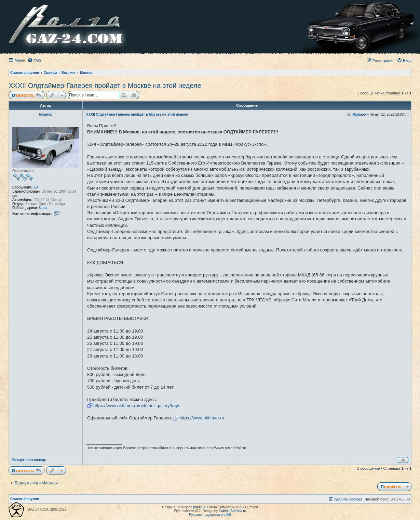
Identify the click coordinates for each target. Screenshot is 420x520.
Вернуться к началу (29, 460)
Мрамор (46, 114)
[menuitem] (34, 61)
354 (36, 187)
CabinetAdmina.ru (232, 511)
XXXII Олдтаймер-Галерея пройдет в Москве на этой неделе (105, 86)
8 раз (43, 208)
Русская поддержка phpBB (210, 515)
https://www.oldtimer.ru (202, 418)
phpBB (199, 507)
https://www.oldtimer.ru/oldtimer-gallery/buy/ (136, 406)
